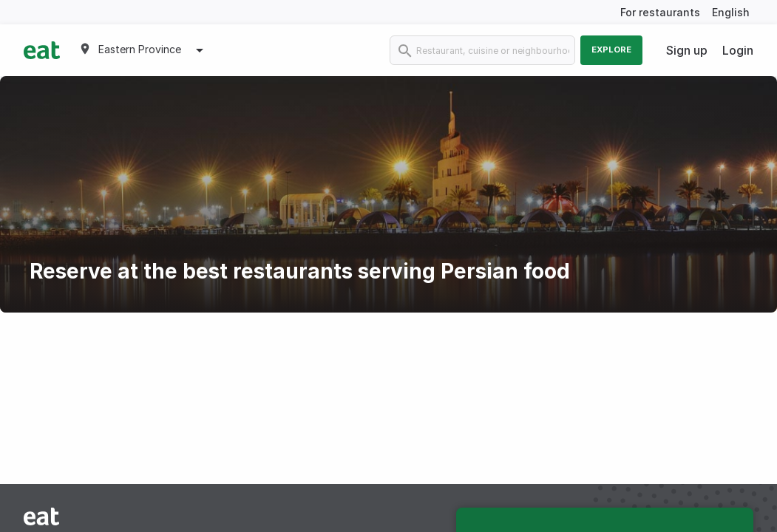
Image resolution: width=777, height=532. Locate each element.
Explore (611, 50)
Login (738, 50)
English (731, 12)
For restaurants (660, 12)
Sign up (687, 50)
